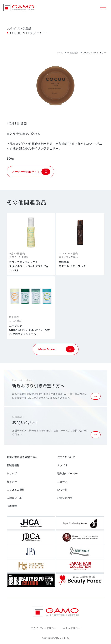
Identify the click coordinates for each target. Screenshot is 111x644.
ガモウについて (66, 457)
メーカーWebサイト (31, 172)
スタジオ (62, 465)
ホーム (60, 52)
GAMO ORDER (15, 498)
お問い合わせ (65, 498)
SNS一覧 (62, 489)
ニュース (62, 481)
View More (56, 349)
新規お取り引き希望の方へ (22, 457)
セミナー (12, 481)
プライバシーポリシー (44, 628)
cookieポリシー (71, 628)
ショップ (12, 473)
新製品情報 (73, 52)
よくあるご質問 (16, 489)
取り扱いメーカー (68, 473)
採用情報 (12, 506)
